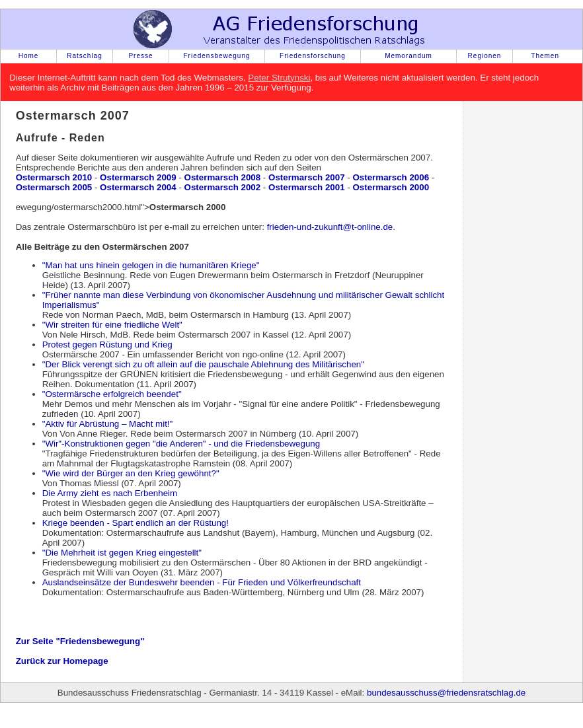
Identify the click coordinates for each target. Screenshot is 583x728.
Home (29, 56)
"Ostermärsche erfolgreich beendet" (112, 394)
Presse (140, 56)
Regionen (485, 56)
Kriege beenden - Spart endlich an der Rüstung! (136, 523)
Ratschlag (84, 56)
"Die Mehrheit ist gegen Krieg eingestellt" (122, 553)
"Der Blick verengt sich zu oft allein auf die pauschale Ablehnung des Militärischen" (203, 364)
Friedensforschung (313, 56)
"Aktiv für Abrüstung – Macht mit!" (108, 424)
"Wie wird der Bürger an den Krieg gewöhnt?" (131, 473)
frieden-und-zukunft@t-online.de (330, 227)
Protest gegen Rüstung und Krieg (107, 345)
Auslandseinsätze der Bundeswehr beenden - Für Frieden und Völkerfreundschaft (202, 582)
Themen (545, 56)
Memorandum (408, 56)
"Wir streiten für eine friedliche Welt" (112, 325)
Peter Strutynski (279, 78)
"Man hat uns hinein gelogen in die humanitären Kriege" (151, 265)
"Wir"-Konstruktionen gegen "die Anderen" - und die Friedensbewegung (181, 444)
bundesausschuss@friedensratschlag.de (446, 693)
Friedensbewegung (216, 56)
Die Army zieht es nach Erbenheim (110, 493)
